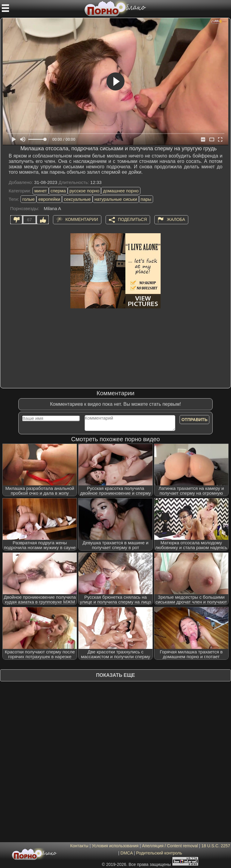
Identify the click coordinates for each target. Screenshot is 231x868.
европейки (49, 199)
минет (41, 191)
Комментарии (82, 219)
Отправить (194, 420)
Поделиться (132, 219)
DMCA (127, 853)
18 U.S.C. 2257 (216, 846)
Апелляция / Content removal (170, 846)
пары (146, 199)
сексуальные (77, 199)
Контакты (79, 846)
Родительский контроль (159, 853)
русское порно (85, 191)
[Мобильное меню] (5, 8)
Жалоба (176, 219)
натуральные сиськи (116, 199)
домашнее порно (121, 191)
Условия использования (115, 846)
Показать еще (115, 675)
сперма (58, 191)
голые (28, 199)
